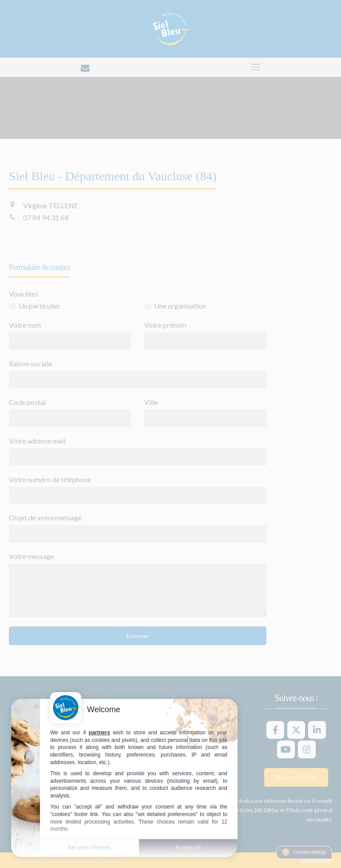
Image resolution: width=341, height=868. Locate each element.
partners (99, 733)
